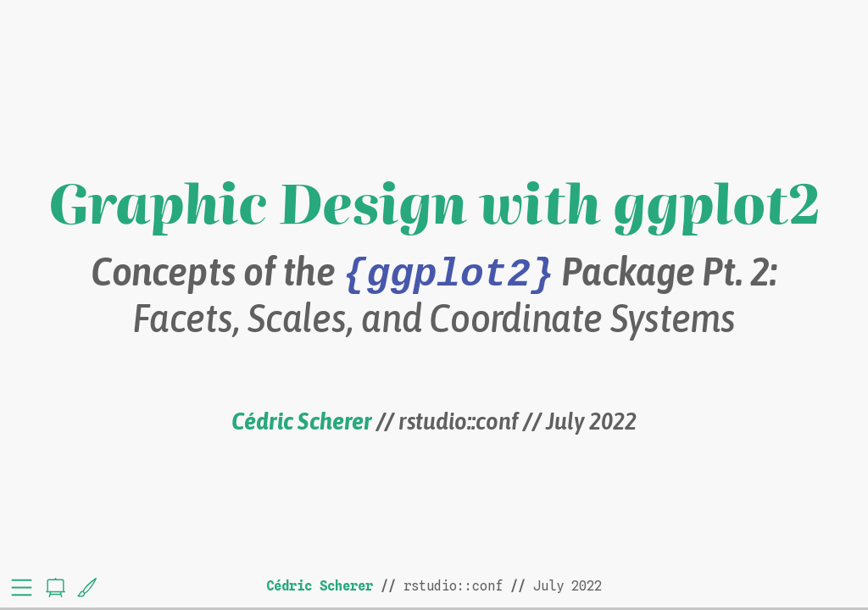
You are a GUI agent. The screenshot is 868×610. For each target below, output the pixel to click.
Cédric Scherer (301, 421)
